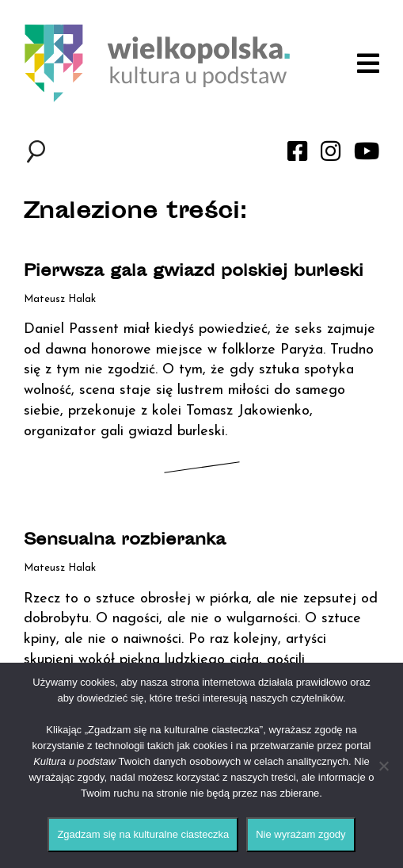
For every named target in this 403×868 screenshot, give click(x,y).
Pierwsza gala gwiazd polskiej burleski (194, 272)
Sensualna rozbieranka (125, 541)
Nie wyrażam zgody (300, 834)
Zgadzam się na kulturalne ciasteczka (143, 834)
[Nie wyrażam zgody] (383, 766)
